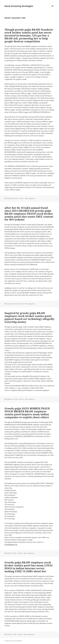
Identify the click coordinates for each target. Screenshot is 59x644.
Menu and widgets (52, 8)
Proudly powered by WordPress (13, 641)
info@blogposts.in (11, 544)
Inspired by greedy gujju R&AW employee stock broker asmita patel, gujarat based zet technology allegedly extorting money (29, 317)
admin (22, 198)
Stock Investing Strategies (19, 6)
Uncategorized (31, 198)
